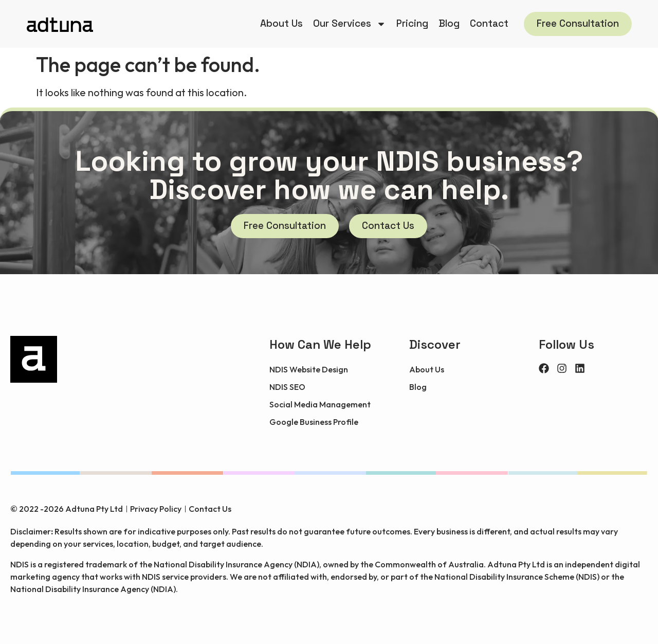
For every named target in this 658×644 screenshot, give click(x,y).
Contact (489, 23)
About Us (281, 23)
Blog (449, 23)
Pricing (412, 23)
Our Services (350, 24)
